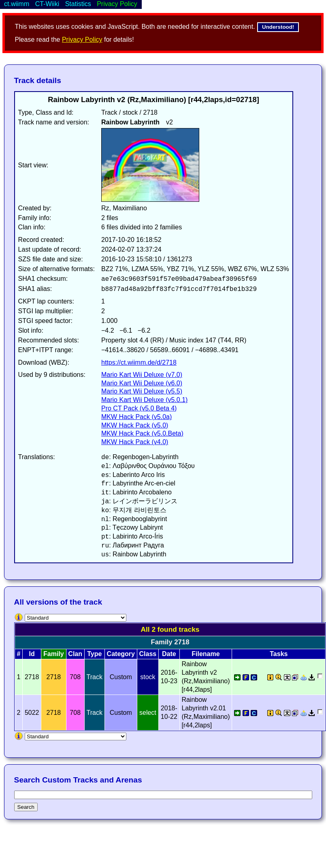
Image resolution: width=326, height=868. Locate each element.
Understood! (278, 27)
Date (169, 654)
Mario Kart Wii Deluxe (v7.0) (142, 375)
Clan (75, 654)
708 (75, 677)
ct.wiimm (17, 4)
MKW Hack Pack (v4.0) (135, 442)
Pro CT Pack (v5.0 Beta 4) (139, 408)
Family (54, 654)
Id (32, 654)
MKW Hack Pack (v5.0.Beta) (142, 433)
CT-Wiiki (47, 4)
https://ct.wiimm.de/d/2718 (139, 362)
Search (26, 807)
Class (148, 654)
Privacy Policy (82, 40)
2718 (54, 677)
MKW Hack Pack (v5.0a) (136, 417)
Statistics (78, 4)
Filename (206, 654)
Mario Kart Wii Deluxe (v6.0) (142, 383)
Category (121, 654)
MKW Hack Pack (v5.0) (135, 425)
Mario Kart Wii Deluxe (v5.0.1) (144, 400)
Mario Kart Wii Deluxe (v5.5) (142, 391)
